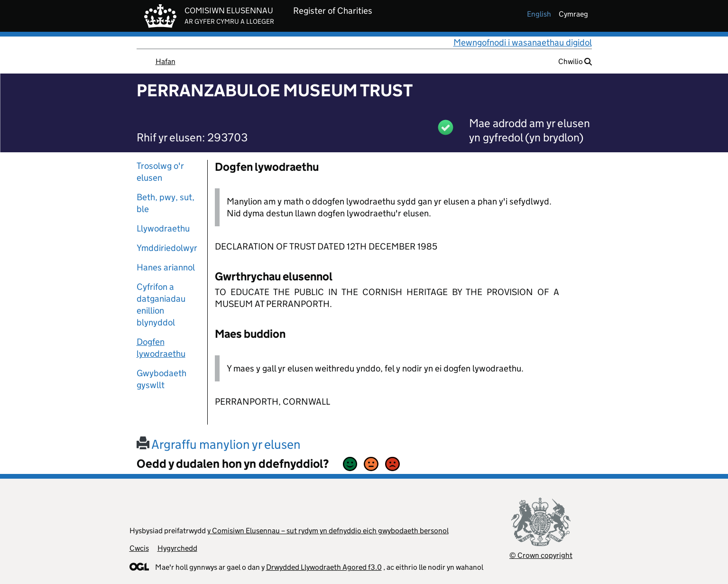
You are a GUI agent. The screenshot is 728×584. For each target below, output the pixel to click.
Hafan (166, 61)
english (539, 14)
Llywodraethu (163, 228)
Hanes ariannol (166, 267)
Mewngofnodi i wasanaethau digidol (523, 42)
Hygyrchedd (177, 548)
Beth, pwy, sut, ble (166, 203)
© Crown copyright (541, 555)
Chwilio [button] (575, 61)
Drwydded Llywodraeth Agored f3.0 (324, 567)
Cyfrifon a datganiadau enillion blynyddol (161, 305)
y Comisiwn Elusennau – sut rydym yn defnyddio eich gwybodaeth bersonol (328, 531)
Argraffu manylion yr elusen (219, 444)
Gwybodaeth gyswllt (161, 379)
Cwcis (139, 548)
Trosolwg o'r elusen (160, 172)
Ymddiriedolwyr (167, 248)
